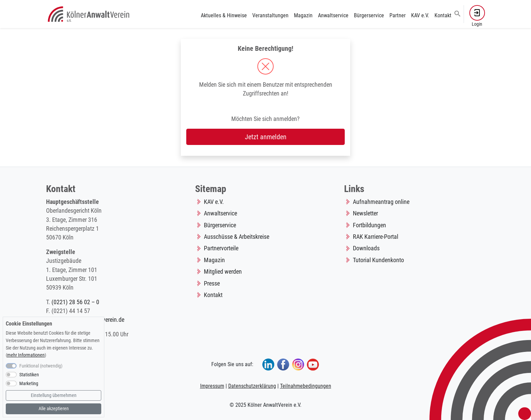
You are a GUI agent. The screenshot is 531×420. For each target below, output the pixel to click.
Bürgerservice (369, 15)
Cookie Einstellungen (29, 324)
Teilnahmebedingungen (306, 386)
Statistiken (29, 375)
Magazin (303, 15)
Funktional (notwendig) (41, 366)
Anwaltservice (333, 15)
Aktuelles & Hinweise (224, 15)
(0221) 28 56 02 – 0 (75, 302)
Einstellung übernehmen (54, 395)
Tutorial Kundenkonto (378, 260)
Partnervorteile (221, 248)
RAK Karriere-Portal (376, 237)
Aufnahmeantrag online (381, 202)
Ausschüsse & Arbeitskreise (237, 237)
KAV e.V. (420, 15)
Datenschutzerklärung (252, 386)
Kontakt (443, 15)
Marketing (29, 384)
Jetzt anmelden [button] (266, 137)
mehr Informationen (26, 355)
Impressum (212, 386)
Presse (212, 283)
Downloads (366, 248)
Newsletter (365, 213)
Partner (398, 15)
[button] (458, 13)
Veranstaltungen (270, 15)
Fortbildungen (369, 225)
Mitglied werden (223, 272)
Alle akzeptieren (54, 409)
